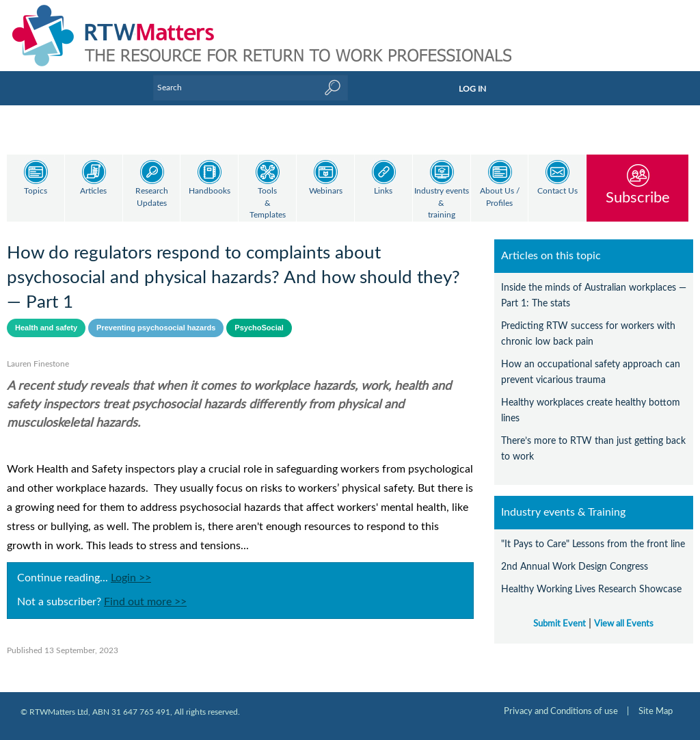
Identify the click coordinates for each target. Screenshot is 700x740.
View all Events (624, 624)
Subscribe (638, 197)
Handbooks (210, 191)
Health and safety (46, 328)
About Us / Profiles (500, 197)
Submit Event (560, 624)
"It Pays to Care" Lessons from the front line (593, 544)
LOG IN (472, 89)
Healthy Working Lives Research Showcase (591, 589)
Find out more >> (145, 602)
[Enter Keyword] (251, 88)
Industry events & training (442, 203)
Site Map (656, 711)
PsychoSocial (259, 328)
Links (383, 191)
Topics (36, 191)
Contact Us (557, 191)
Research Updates (152, 197)
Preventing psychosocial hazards (156, 328)
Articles (93, 191)
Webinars (326, 191)
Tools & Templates (268, 203)
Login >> (131, 578)
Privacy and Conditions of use (561, 711)
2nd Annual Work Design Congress (575, 567)
